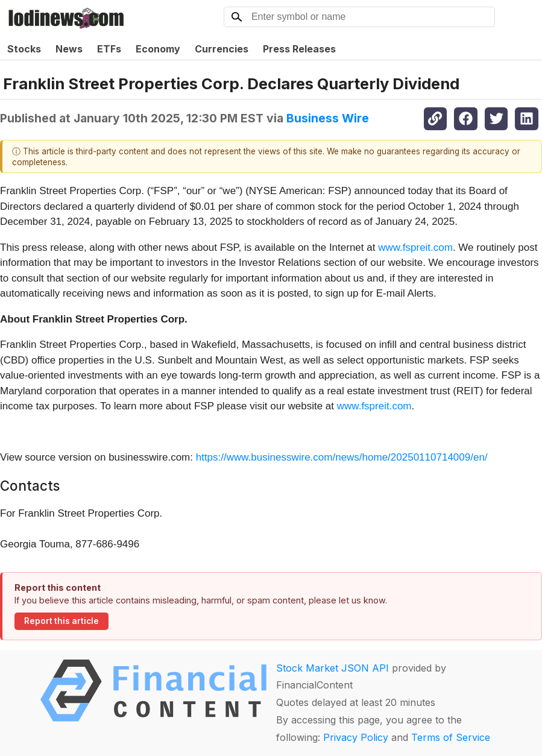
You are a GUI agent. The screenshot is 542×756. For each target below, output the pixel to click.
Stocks (24, 49)
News (69, 49)
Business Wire (328, 118)
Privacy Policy (356, 737)
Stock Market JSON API (332, 668)
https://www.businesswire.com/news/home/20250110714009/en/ (342, 457)
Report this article (61, 621)
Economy (158, 49)
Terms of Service (451, 737)
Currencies (222, 49)
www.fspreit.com (415, 247)
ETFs (109, 49)
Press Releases (299, 49)
